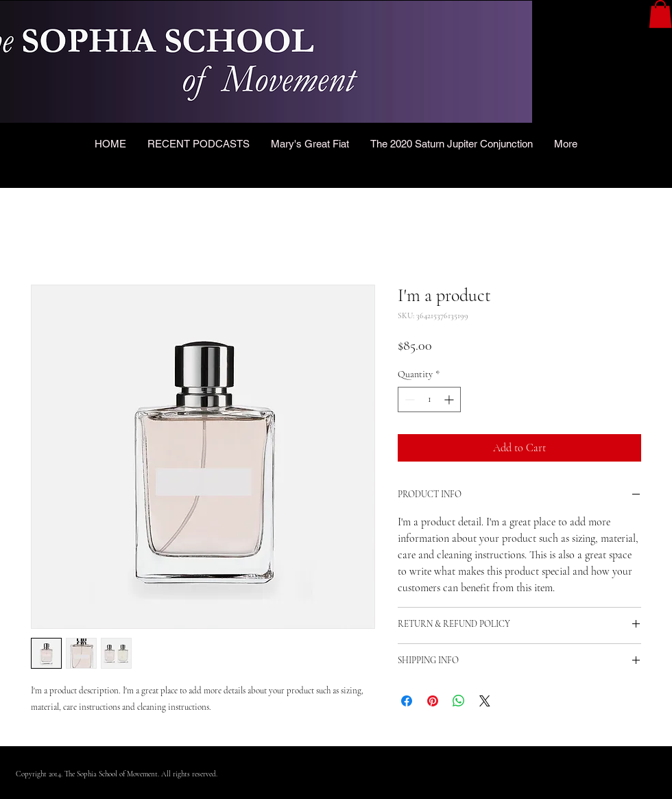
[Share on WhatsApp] (459, 701)
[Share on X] (485, 701)
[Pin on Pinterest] (433, 701)
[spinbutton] (429, 399)
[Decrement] (408, 399)
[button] (660, 14)
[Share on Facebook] (407, 701)
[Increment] (450, 399)
